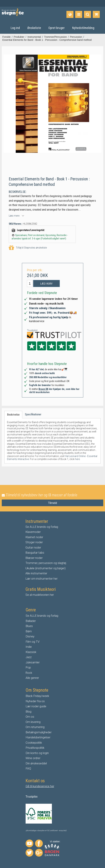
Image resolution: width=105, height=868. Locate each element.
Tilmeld (52, 503)
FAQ (28, 768)
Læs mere (14, 216)
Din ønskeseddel (36, 763)
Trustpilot (32, 330)
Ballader (31, 621)
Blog (28, 712)
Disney (30, 636)
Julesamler (33, 662)
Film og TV (33, 642)
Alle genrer (32, 678)
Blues (29, 626)
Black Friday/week (37, 696)
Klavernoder (33, 532)
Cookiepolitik (34, 743)
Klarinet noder (34, 537)
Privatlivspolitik (35, 748)
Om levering (33, 722)
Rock (29, 673)
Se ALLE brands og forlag (42, 527)
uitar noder (34, 547)
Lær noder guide (36, 706)
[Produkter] (79, 14)
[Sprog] (70, 14)
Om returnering (35, 727)
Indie (29, 647)
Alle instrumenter (36, 573)
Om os (30, 717)
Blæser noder (34, 558)
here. (78, 459)
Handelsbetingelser (38, 737)
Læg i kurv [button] (46, 284)
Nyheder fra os (35, 701)
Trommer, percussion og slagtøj (46, 563)
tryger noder (35, 542)
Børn (29, 631)
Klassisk (31, 652)
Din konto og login (37, 753)
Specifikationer (33, 414)
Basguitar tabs (35, 553)
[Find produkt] (87, 14)
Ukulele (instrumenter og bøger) (45, 568)
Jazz (29, 657)
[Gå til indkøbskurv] (96, 14)
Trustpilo (31, 797)
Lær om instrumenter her (41, 579)
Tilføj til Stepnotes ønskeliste (28, 248)
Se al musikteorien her (40, 595)
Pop (28, 667)
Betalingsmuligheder (39, 732)
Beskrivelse (13, 415)
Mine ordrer (33, 758)
